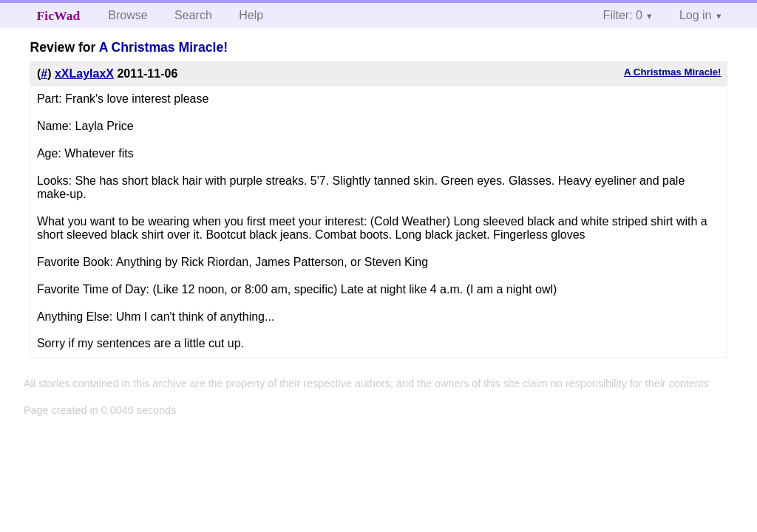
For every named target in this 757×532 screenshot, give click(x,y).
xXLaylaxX (84, 74)
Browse (128, 15)
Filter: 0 (623, 15)
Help (251, 15)
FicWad (59, 16)
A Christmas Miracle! (163, 47)
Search (193, 15)
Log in (696, 15)
